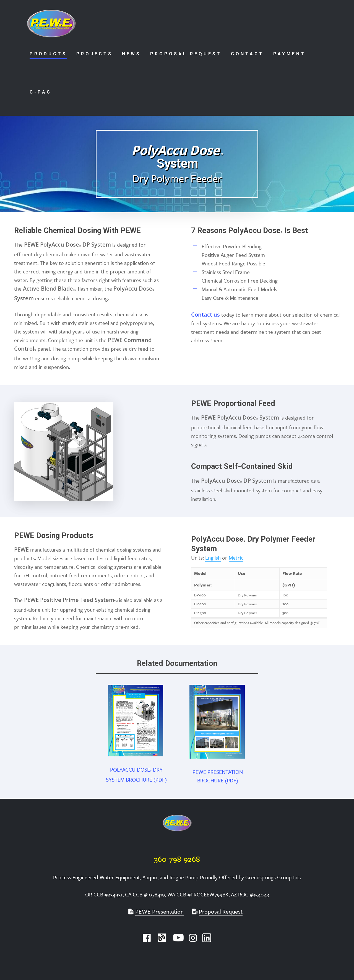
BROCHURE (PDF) (218, 780)
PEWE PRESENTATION (218, 772)
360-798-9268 (177, 859)
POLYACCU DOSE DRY (136, 770)
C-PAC (41, 92)
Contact (247, 54)
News (131, 54)
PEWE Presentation (159, 911)
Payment (289, 54)
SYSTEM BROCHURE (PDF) (136, 779)
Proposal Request (186, 54)
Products (48, 54)
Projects (94, 54)
